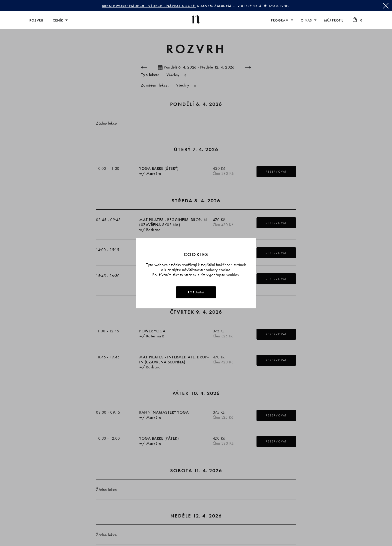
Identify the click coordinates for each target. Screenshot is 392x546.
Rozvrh (36, 20)
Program (280, 20)
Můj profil (334, 20)
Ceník (58, 20)
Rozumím (196, 292)
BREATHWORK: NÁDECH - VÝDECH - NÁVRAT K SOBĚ (149, 6)
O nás (306, 20)
